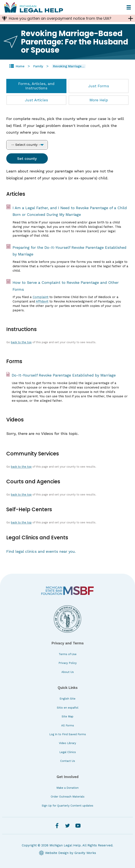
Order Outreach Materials (68, 797)
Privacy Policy (68, 663)
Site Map (67, 716)
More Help (99, 100)
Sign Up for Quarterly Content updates (67, 806)
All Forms (68, 725)
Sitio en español (68, 708)
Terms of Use (68, 654)
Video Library (67, 743)
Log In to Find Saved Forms (68, 734)
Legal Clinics (68, 752)
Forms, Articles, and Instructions (36, 86)
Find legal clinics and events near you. (41, 551)
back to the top (21, 342)
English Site (67, 699)
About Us (68, 672)
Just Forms (99, 86)
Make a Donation (67, 788)
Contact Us (68, 761)
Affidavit (42, 301)
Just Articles (36, 100)
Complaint (41, 297)
